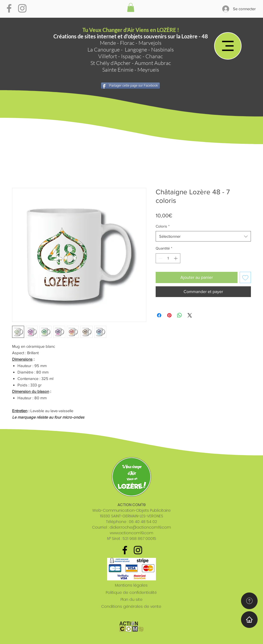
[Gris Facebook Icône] (9, 8)
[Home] (249, 620)
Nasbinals (162, 50)
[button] (131, 7)
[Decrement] (160, 258)
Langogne (136, 50)
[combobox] (203, 236)
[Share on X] (190, 315)
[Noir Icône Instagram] (138, 550)
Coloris (163, 226)
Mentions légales (131, 585)
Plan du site (131, 599)
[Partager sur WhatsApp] (180, 315)
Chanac (154, 56)
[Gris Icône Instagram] (22, 8)
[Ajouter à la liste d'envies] (245, 277)
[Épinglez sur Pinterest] (169, 315)
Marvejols (150, 43)
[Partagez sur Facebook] (159, 315)
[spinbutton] (168, 258)
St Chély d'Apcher (111, 63)
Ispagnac (131, 56)
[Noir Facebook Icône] (125, 550)
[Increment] (176, 258)
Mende (108, 43)
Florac (127, 43)
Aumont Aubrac (153, 63)
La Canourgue (104, 50)
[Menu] (228, 46)
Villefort (108, 56)
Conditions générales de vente (131, 606)
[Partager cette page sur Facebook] (130, 86)
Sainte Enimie (118, 70)
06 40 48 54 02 (143, 522)
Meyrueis (148, 70)
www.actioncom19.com (131, 533)
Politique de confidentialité (131, 592)
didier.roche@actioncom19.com (140, 527)
